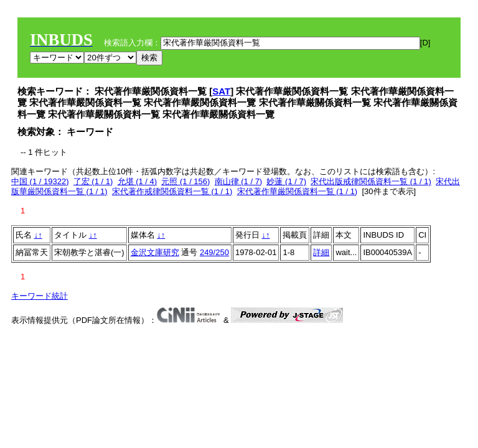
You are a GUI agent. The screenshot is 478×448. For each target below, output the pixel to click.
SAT (221, 91)
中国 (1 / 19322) (40, 181)
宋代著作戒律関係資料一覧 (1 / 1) (172, 191)
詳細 (321, 252)
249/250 (214, 252)
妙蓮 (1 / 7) (286, 181)
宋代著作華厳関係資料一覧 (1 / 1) (298, 191)
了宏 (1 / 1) (93, 181)
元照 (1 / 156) (185, 181)
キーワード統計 (40, 296)
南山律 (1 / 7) (239, 181)
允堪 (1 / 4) (138, 181)
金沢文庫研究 (155, 252)
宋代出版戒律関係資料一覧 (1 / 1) (371, 181)
